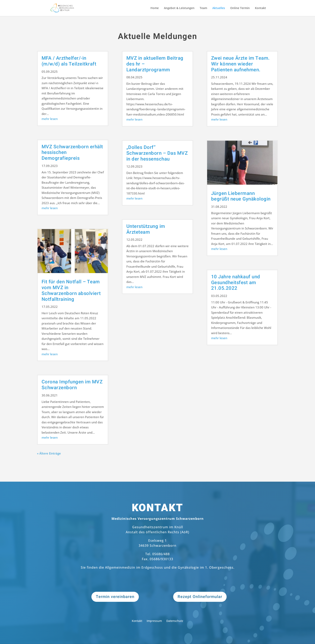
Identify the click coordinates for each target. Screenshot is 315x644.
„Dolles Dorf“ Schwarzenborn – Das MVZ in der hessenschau (157, 153)
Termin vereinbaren (115, 597)
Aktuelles (219, 8)
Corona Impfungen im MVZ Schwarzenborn (72, 385)
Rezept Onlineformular (200, 597)
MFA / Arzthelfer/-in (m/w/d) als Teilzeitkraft (69, 61)
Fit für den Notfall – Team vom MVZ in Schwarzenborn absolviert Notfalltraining (71, 290)
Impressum (154, 621)
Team (203, 8)
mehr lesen (50, 119)
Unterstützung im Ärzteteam (146, 229)
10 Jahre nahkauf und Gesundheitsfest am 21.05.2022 (236, 283)
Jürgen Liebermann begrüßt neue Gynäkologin (241, 196)
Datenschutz (175, 621)
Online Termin (240, 8)
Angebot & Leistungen (179, 8)
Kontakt (260, 8)
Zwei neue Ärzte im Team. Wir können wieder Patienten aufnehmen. (240, 64)
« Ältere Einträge (49, 453)
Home (155, 8)
